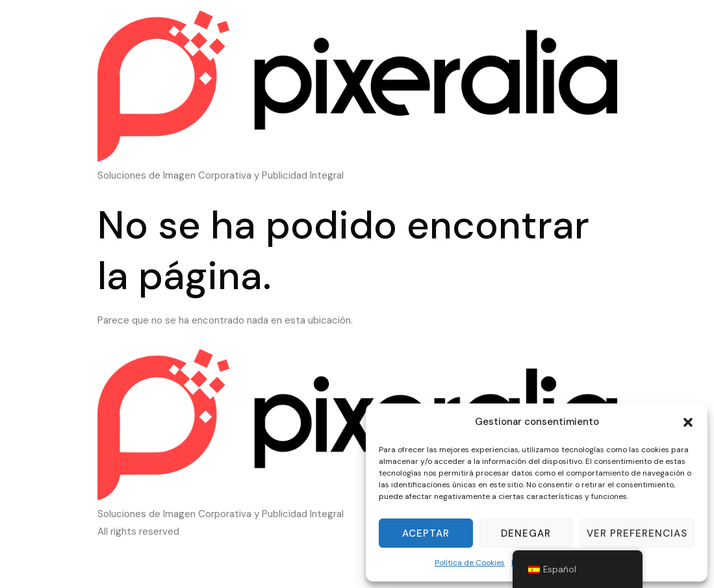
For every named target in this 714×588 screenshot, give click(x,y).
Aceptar (426, 533)
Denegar (526, 533)
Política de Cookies (470, 563)
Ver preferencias (637, 533)
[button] (688, 422)
